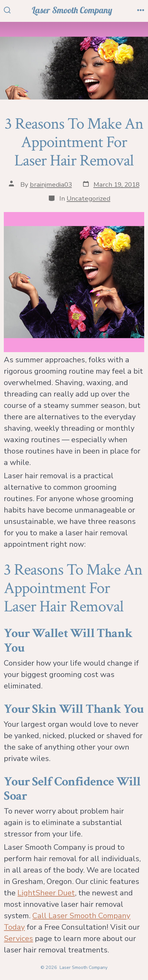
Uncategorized (88, 198)
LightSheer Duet (46, 893)
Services (18, 938)
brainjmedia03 (51, 184)
